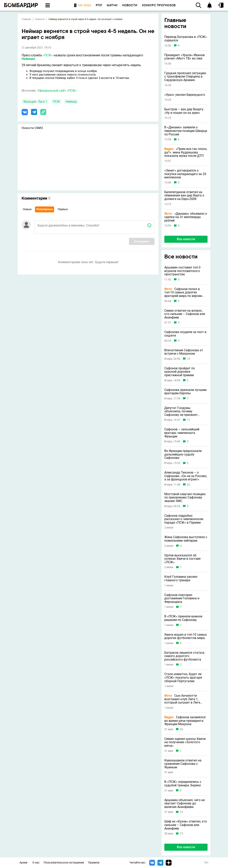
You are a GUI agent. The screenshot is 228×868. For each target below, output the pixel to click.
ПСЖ (56, 102)
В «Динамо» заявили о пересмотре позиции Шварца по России (186, 131)
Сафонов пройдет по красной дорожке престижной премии (180, 372)
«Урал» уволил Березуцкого (185, 95)
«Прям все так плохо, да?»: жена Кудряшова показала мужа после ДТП (186, 152)
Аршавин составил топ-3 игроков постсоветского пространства (182, 271)
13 (188, 359)
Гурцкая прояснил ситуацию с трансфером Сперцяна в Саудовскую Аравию (185, 77)
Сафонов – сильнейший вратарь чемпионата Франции (182, 433)
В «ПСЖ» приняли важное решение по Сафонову (183, 618)
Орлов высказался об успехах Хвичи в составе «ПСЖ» (182, 559)
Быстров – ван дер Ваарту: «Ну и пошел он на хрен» (184, 111)
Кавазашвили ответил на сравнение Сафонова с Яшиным (183, 764)
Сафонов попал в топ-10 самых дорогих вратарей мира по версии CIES (183, 293)
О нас (36, 863)
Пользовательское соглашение (64, 863)
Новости (40, 19)
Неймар (71, 102)
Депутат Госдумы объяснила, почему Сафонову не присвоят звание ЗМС (181, 411)
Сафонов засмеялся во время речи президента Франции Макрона (185, 721)
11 (188, 420)
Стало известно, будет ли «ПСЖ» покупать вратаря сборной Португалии (183, 678)
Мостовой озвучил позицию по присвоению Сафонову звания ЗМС (185, 498)
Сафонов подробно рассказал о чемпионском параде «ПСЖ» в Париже (184, 519)
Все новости (186, 239)
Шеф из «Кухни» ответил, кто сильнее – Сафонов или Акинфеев (186, 825)
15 (181, 812)
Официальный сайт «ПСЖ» (57, 91)
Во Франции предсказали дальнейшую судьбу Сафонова (183, 454)
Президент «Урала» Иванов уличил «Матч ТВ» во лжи (184, 57)
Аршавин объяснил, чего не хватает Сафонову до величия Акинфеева (184, 804)
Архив (23, 863)
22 (188, 485)
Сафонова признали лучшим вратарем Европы (185, 392)
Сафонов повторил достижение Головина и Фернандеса (182, 598)
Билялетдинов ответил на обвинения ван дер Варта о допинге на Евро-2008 (184, 196)
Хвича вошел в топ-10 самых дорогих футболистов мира (186, 636)
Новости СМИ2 (32, 128)
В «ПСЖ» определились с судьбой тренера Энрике (183, 784)
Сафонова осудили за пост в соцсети (185, 334)
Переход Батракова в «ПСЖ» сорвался (186, 39)
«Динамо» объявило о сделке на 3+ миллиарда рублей (186, 217)
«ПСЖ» (48, 55)
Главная (26, 19)
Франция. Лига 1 (35, 102)
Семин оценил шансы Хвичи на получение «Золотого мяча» (185, 742)
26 (181, 729)
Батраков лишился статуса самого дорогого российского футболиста (184, 656)
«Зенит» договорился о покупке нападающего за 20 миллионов (185, 174)
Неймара (28, 59)
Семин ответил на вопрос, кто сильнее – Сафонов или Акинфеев (185, 314)
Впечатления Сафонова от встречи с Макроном (184, 352)
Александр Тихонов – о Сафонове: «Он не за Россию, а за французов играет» (186, 476)
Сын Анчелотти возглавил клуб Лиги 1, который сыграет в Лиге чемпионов (182, 699)
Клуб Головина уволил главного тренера (181, 578)
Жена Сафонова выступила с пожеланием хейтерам (186, 539)
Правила (94, 863)
